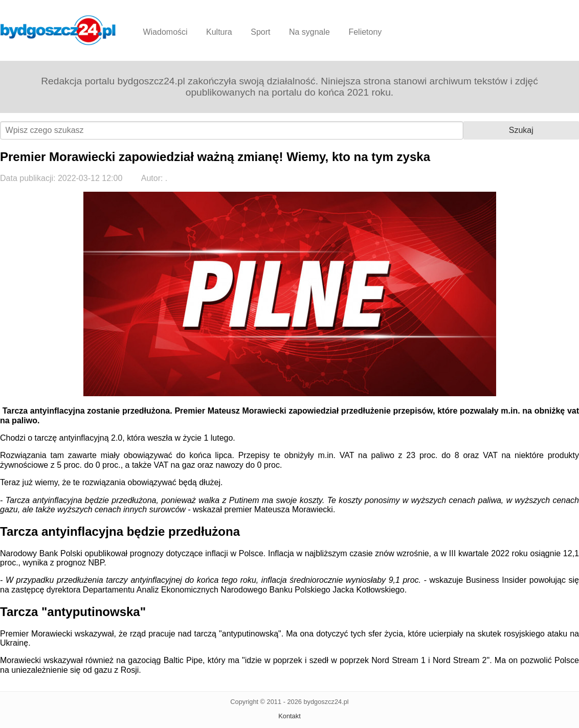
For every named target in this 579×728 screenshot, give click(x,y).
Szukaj (521, 130)
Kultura (219, 32)
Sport (260, 32)
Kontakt (289, 716)
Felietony (365, 32)
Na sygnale (309, 32)
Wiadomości (165, 32)
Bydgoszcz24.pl (58, 30)
